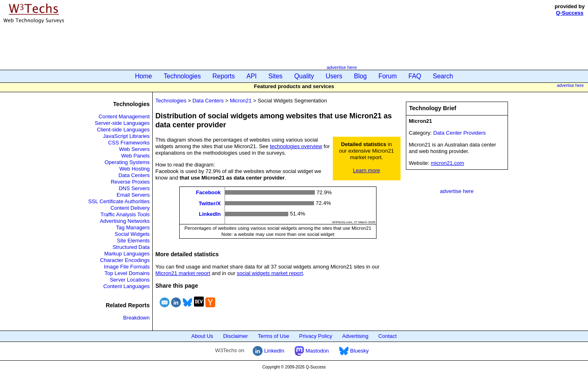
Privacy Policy (316, 336)
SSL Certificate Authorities (119, 201)
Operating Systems (127, 162)
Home (144, 76)
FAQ (415, 76)
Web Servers (135, 149)
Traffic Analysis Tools (125, 214)
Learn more (366, 170)
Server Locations (130, 280)
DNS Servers (134, 188)
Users (334, 76)
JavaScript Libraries (126, 136)
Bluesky (354, 351)
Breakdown (136, 318)
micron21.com (448, 163)
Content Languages (126, 286)
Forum (388, 76)
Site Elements (133, 241)
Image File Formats (127, 267)
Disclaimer (235, 336)
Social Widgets (132, 234)
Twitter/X (210, 203)
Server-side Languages (122, 123)
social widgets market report (270, 273)
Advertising (355, 336)
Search (443, 76)
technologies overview (296, 146)
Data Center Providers (460, 133)
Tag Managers (133, 227)
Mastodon (312, 351)
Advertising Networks (125, 221)
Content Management (124, 116)
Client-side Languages (123, 130)
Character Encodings (125, 260)
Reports (224, 76)
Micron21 (241, 101)
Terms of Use (274, 336)
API (252, 76)
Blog (360, 76)
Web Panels (136, 156)
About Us (202, 336)
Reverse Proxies (130, 182)
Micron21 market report (183, 273)
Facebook (208, 192)
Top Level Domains (127, 273)
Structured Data (131, 247)
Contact (388, 336)
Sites (275, 76)
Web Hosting (134, 169)
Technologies (182, 76)
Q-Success (570, 13)
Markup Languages (127, 254)
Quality (304, 76)
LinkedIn (210, 214)
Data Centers (134, 175)
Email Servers (133, 195)
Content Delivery (130, 208)
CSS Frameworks (129, 143)
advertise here (342, 67)
